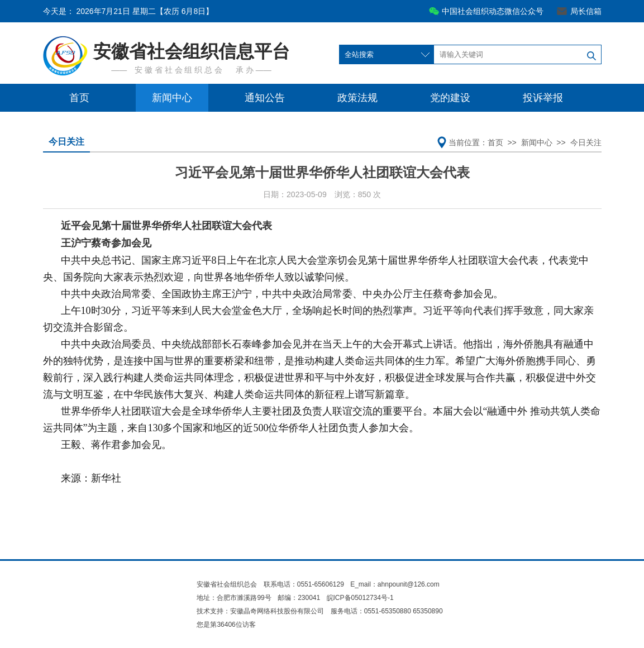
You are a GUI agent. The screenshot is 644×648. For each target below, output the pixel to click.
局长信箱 (586, 11)
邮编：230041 (299, 598)
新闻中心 (172, 98)
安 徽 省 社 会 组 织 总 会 (178, 70)
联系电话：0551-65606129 (305, 584)
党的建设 (450, 98)
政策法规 (357, 98)
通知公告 (265, 98)
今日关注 (66, 142)
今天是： (128, 11)
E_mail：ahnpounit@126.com (395, 584)
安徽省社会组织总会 (227, 584)
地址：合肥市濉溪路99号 (234, 598)
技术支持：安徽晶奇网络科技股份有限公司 (260, 611)
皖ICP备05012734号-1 (360, 598)
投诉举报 (543, 98)
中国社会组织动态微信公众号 (493, 11)
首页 (79, 98)
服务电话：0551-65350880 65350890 (387, 611)
